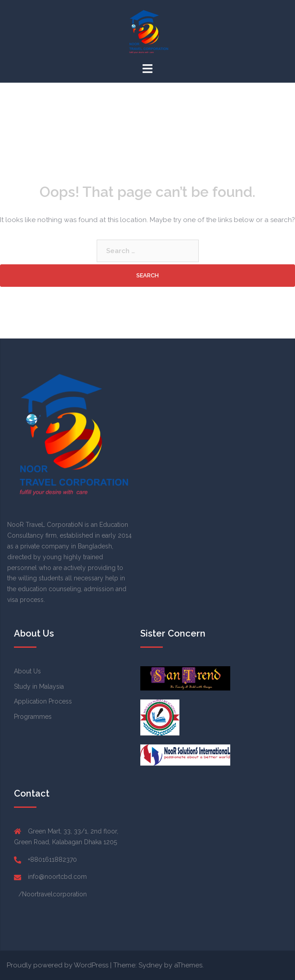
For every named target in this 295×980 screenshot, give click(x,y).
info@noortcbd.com (57, 877)
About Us (27, 671)
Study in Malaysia (39, 686)
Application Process (43, 701)
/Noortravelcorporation (53, 894)
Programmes (33, 717)
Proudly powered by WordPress (58, 965)
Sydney (150, 965)
